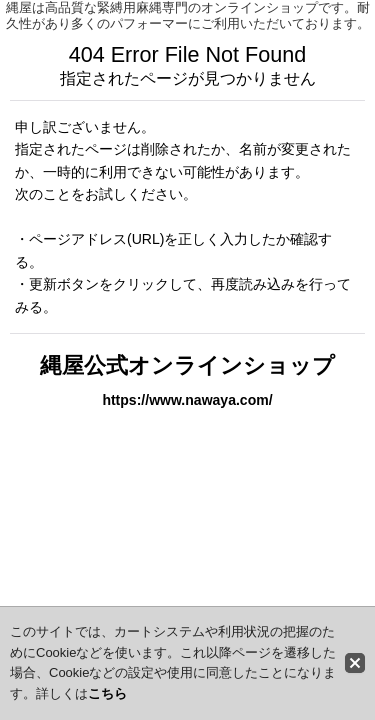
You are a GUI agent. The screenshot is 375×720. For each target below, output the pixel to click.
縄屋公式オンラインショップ (187, 365)
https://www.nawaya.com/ (187, 400)
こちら (107, 693)
